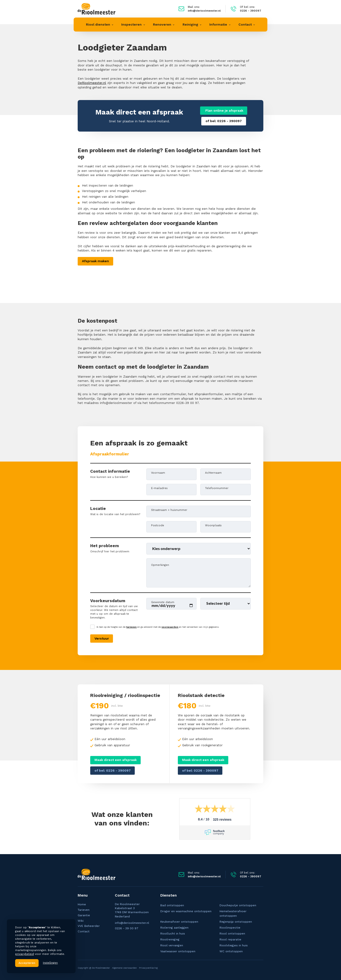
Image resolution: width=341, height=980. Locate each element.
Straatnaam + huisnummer (169, 510)
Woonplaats (213, 525)
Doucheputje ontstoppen (238, 905)
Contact (84, 931)
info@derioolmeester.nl (132, 923)
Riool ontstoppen (232, 934)
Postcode (158, 525)
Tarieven (84, 910)
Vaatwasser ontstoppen (178, 951)
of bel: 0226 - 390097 (224, 121)
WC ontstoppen (231, 951)
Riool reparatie (230, 939)
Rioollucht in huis (173, 934)
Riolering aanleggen (174, 928)
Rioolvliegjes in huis (234, 945)
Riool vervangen (172, 945)
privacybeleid (25, 954)
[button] (100, 25)
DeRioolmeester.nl (92, 83)
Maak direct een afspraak (116, 760)
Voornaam (158, 473)
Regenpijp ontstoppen (236, 922)
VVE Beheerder (89, 926)
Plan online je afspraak (224, 110)
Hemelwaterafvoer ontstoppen (233, 913)
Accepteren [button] (27, 963)
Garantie (84, 915)
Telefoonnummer (217, 488)
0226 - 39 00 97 (127, 928)
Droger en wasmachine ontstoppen (186, 911)
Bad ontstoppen (172, 905)
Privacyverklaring (148, 968)
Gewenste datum (163, 602)
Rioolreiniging (170, 939)
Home (82, 904)
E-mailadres (159, 488)
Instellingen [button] (50, 963)
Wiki (81, 921)
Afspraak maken (95, 261)
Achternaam (213, 473)
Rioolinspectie (230, 928)
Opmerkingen (160, 565)
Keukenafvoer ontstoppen (179, 922)
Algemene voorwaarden (124, 968)
